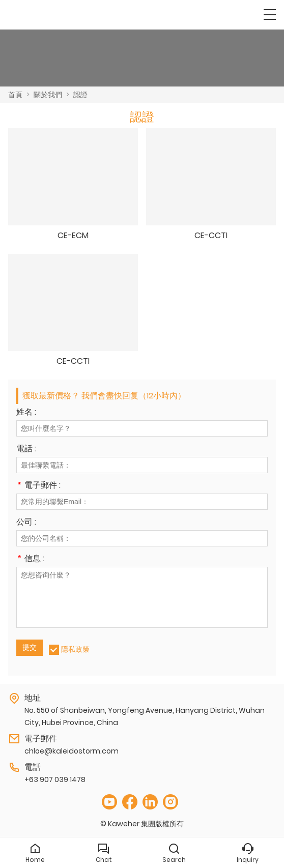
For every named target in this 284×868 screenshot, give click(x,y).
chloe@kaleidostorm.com (72, 751)
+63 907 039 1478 (55, 779)
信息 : (30, 559)
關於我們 (48, 95)
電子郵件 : (38, 486)
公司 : (26, 523)
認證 (80, 95)
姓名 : (26, 413)
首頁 (15, 95)
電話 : (26, 450)
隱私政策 (75, 649)
